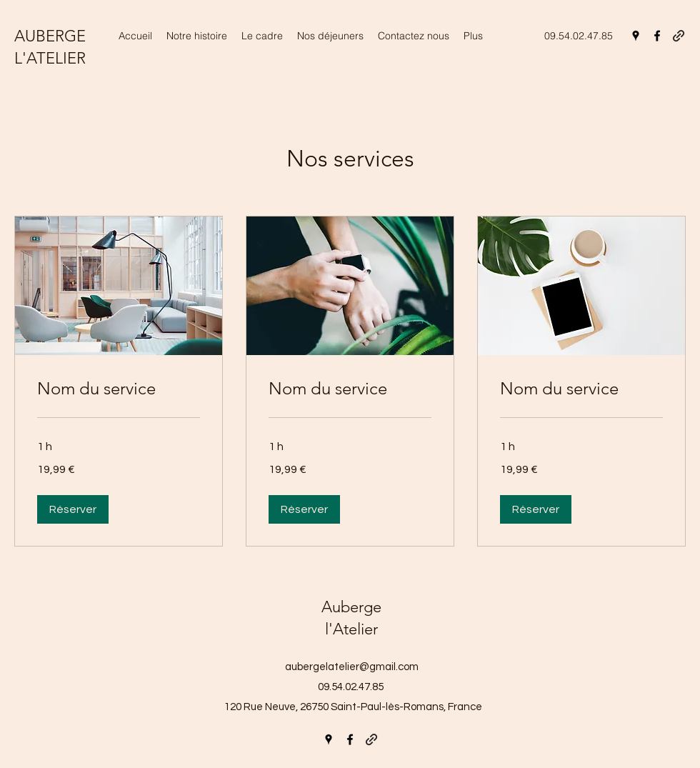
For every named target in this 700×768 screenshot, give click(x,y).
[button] (73, 509)
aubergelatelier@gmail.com (352, 667)
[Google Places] (636, 36)
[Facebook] (657, 36)
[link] (119, 389)
